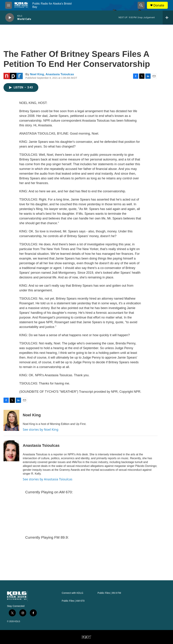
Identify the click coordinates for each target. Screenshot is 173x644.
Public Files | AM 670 (73, 601)
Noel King (37, 74)
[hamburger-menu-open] (9, 5)
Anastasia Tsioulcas (60, 74)
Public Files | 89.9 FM (109, 593)
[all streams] (168, 17)
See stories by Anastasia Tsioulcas (48, 479)
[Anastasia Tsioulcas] (11, 451)
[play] (10, 18)
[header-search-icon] (141, 5)
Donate (159, 5)
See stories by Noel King (41, 429)
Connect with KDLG (72, 593)
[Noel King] (11, 420)
